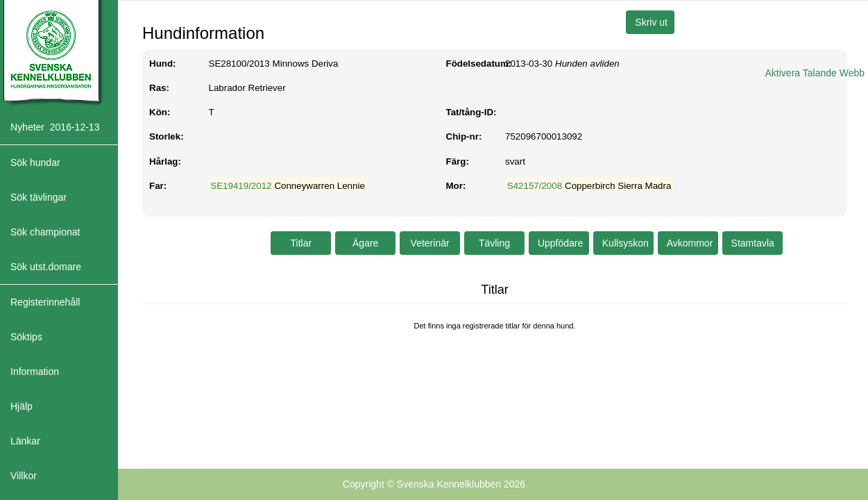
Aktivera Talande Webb (815, 73)
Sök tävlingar (39, 197)
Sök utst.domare (46, 267)
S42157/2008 (535, 186)
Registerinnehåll (45, 302)
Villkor (24, 476)
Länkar (25, 441)
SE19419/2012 (241, 186)
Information (35, 372)
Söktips (26, 337)
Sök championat (45, 232)
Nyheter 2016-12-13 (55, 127)
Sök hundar (35, 162)
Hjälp (22, 406)
